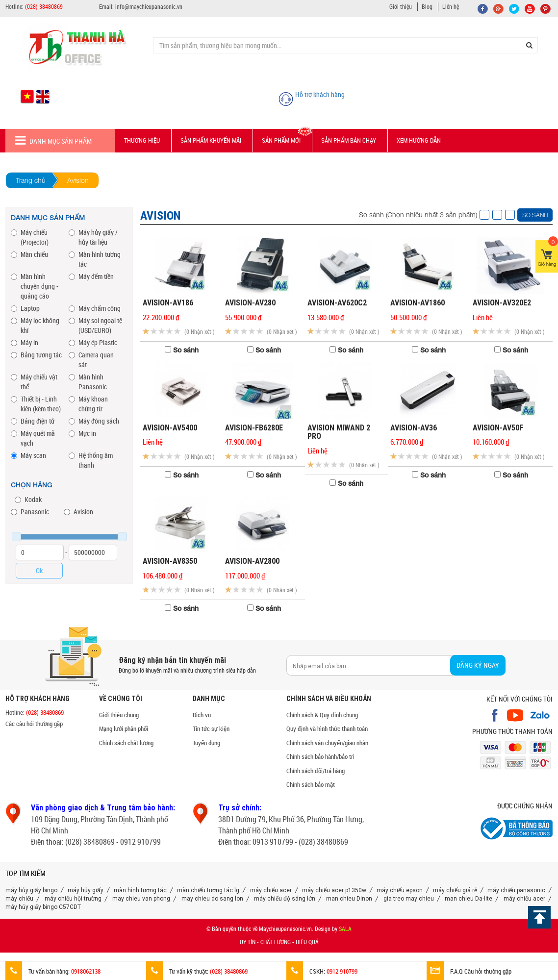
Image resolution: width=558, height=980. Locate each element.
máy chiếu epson (400, 890)
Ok (39, 570)
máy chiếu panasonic (516, 890)
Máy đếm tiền (91, 276)
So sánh (535, 215)
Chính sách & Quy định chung (322, 715)
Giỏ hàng (547, 253)
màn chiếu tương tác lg (208, 890)
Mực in (82, 433)
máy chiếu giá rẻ (455, 890)
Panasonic (30, 512)
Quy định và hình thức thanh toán (327, 729)
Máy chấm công (95, 308)
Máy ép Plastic (93, 342)
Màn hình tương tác (95, 259)
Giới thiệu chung (119, 715)
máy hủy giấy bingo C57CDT (43, 907)
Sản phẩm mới (281, 140)
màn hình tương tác (140, 890)
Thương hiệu (142, 140)
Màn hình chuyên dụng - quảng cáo (35, 286)
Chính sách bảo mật (311, 784)
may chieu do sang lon (212, 899)
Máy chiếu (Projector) (30, 237)
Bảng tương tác (36, 355)
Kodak (28, 499)
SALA (345, 929)
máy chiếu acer (271, 890)
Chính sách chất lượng (126, 743)
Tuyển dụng (206, 743)
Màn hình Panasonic (88, 382)
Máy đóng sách (94, 421)
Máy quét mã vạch (33, 438)
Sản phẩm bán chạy (349, 140)
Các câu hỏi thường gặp (34, 724)
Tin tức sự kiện (211, 729)
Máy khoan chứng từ (88, 404)
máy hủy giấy (86, 890)
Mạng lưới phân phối (124, 729)
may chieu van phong (141, 899)
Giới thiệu (401, 6)
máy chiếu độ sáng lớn (285, 899)
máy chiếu (19, 899)
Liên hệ (451, 6)
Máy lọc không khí (35, 325)
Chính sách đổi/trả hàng (316, 771)
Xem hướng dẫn (419, 140)
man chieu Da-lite (469, 899)
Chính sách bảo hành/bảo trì (320, 756)
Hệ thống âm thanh (91, 460)
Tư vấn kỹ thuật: (197, 971)
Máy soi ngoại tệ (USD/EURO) (95, 325)
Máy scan (28, 455)
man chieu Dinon (349, 899)
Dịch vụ (202, 715)
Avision (78, 512)
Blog (427, 6)
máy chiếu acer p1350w (334, 890)
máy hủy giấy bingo (31, 890)
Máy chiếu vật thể (34, 382)
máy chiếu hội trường (73, 899)
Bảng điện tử (33, 421)
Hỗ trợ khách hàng (320, 94)
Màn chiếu (29, 254)
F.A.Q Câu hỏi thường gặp (469, 971)
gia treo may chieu (409, 899)
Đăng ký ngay (478, 665)
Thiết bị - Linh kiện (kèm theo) (36, 404)
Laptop (25, 308)
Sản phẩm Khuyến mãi (211, 140)
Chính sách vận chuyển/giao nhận (327, 743)
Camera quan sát (91, 360)
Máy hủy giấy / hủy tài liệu (93, 237)
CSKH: (322, 971)
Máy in (25, 342)
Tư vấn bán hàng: (53, 971)
